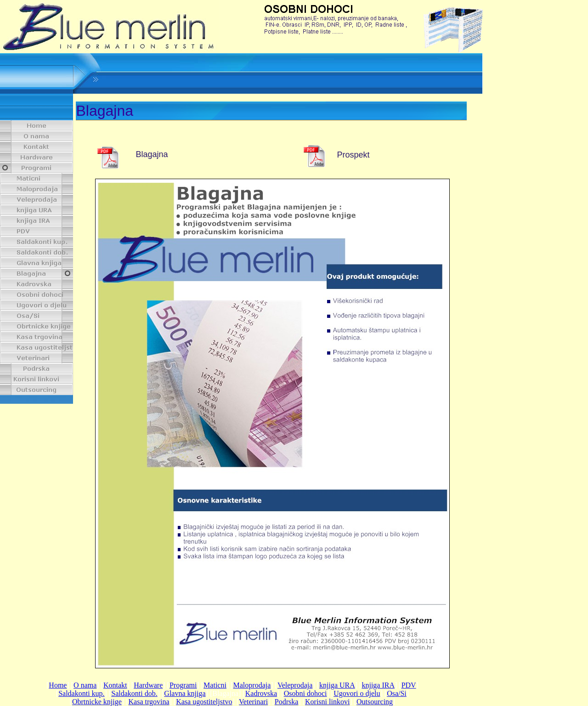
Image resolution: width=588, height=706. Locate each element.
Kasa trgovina (149, 702)
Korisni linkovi (327, 702)
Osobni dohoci (305, 693)
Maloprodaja (252, 685)
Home (58, 685)
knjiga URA (337, 685)
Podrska (287, 702)
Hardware (148, 685)
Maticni (215, 685)
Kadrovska (261, 693)
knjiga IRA (378, 685)
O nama (85, 685)
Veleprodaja (295, 685)
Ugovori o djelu (357, 693)
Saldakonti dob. (134, 693)
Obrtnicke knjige (97, 702)
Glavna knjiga (185, 693)
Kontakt (115, 685)
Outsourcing (375, 702)
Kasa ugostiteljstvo (204, 702)
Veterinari (253, 702)
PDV (409, 685)
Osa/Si (397, 693)
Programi (183, 685)
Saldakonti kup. (81, 693)
